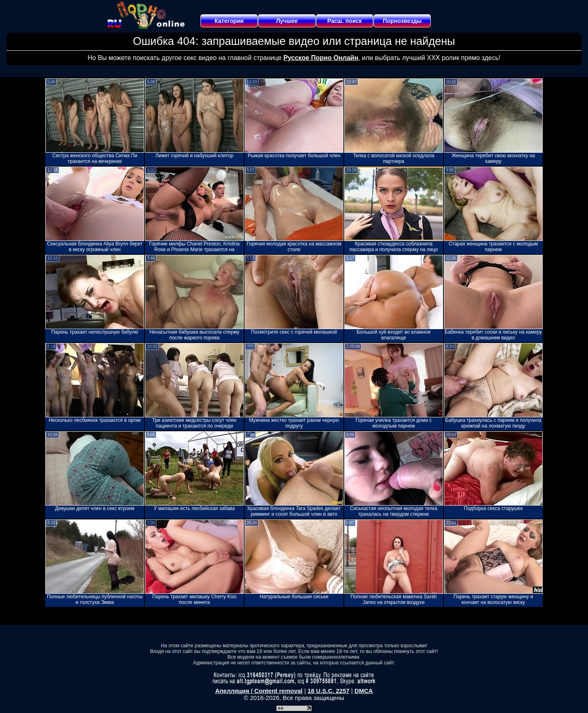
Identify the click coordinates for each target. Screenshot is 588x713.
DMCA (364, 691)
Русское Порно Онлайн (321, 58)
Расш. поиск (344, 21)
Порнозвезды (402, 21)
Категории (229, 21)
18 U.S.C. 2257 (329, 691)
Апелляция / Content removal (259, 691)
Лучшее (287, 21)
